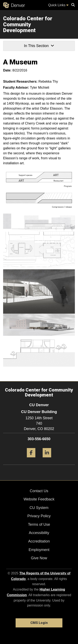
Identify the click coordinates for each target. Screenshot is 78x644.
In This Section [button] (39, 46)
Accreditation (39, 541)
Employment (39, 550)
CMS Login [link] (39, 623)
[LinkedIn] (47, 459)
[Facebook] (31, 459)
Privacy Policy (39, 516)
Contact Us (39, 491)
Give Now (39, 558)
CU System (39, 508)
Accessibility (39, 533)
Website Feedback (39, 499)
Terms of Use (39, 524)
